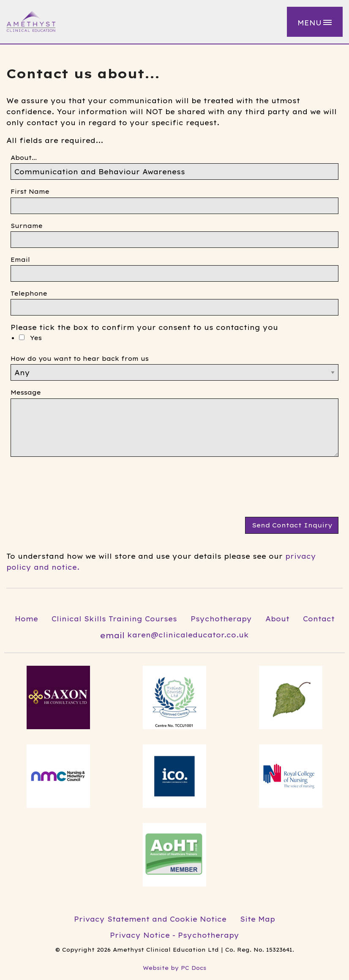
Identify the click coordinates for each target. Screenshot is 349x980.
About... (24, 158)
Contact (319, 619)
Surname (27, 226)
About (277, 619)
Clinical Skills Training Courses (114, 619)
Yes (30, 338)
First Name (30, 192)
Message (26, 393)
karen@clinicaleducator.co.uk (174, 635)
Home (26, 619)
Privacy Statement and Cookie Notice (150, 919)
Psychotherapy (221, 619)
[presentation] (75, 490)
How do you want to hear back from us (80, 359)
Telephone (29, 294)
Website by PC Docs (174, 968)
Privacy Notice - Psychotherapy (174, 935)
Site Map (258, 919)
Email (20, 260)
